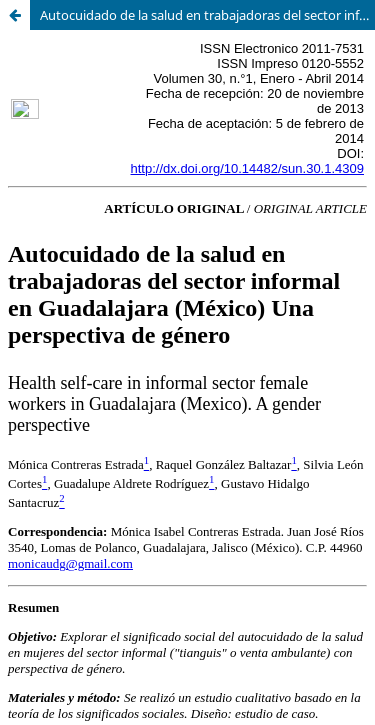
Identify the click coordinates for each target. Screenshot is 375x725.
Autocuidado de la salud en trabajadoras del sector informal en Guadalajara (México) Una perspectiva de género (207, 15)
